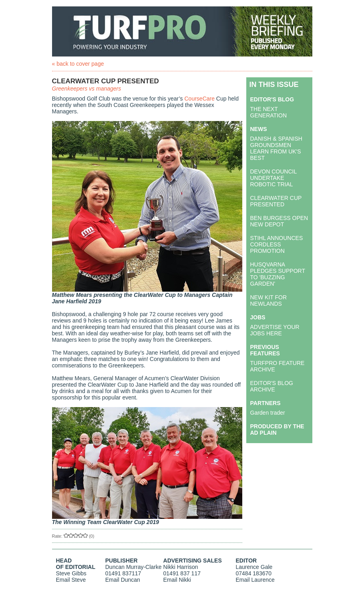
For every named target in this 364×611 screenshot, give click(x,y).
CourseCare (200, 99)
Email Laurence (255, 580)
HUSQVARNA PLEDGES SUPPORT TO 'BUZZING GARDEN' (278, 274)
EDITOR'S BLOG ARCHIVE (272, 386)
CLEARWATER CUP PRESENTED (276, 201)
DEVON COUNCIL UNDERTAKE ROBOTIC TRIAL (274, 178)
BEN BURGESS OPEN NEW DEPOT (279, 221)
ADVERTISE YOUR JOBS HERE (275, 330)
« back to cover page (78, 64)
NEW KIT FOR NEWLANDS (269, 300)
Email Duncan (123, 580)
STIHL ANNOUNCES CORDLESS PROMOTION (277, 244)
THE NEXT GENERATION (269, 112)
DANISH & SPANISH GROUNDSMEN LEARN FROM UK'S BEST (276, 148)
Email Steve (71, 580)
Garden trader (268, 413)
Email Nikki (177, 580)
